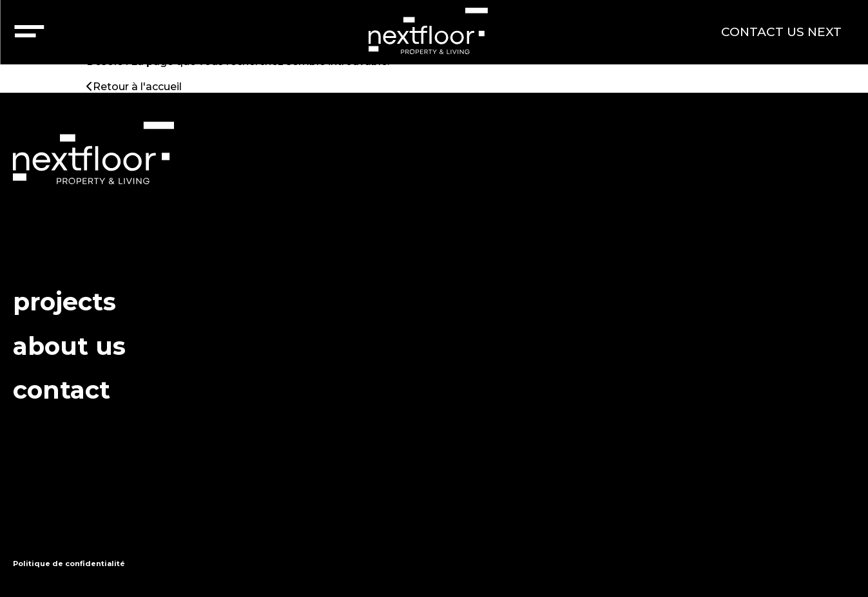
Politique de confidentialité (69, 564)
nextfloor (428, 31)
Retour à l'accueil (134, 87)
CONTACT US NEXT (781, 32)
